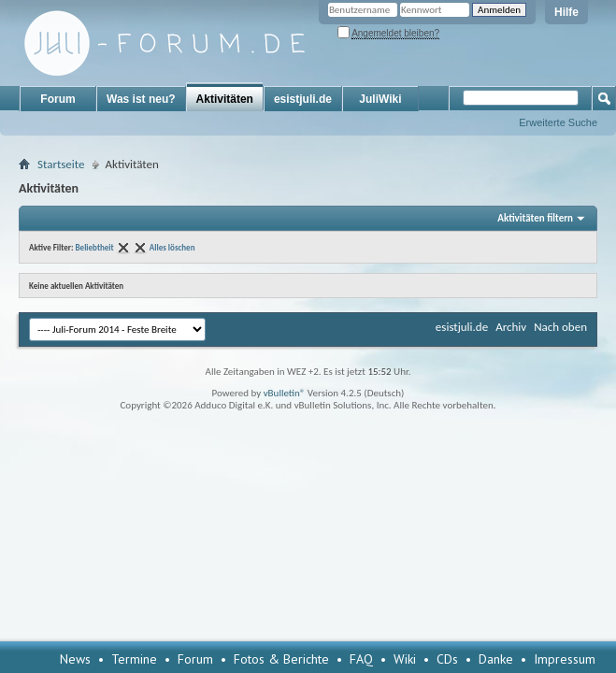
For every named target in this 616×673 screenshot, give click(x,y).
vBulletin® (285, 393)
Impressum (565, 659)
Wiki (405, 659)
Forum (57, 99)
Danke (496, 659)
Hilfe (566, 12)
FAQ (361, 659)
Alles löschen (172, 247)
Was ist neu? (141, 99)
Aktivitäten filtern (535, 218)
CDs (447, 659)
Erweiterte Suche (558, 122)
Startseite (61, 164)
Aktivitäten (225, 99)
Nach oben (560, 327)
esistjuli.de (303, 99)
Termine (134, 659)
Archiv (511, 327)
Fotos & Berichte (281, 659)
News (75, 659)
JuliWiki (380, 99)
